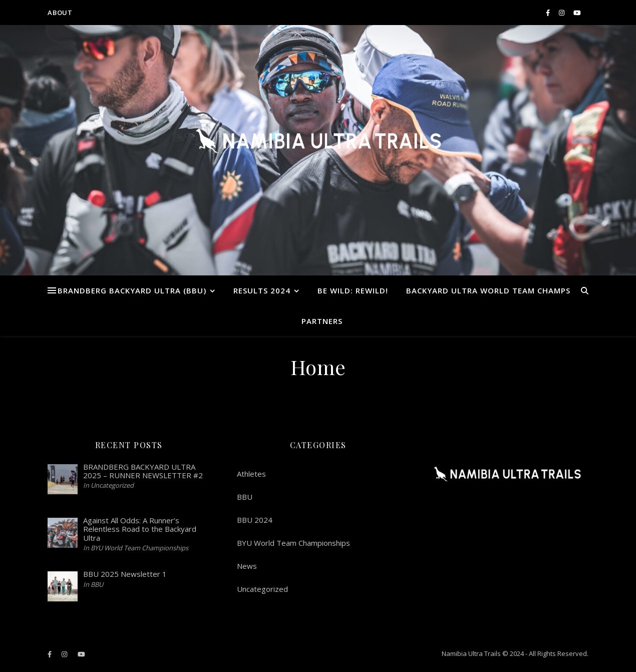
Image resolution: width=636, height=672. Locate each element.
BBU (245, 497)
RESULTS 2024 (262, 290)
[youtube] (577, 13)
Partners (322, 321)
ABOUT (60, 13)
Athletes (251, 474)
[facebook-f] (549, 13)
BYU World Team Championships (293, 543)
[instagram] (562, 13)
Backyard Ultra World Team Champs (488, 290)
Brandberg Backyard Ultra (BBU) (132, 290)
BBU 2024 (255, 520)
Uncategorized (262, 589)
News (247, 566)
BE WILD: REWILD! (353, 290)
